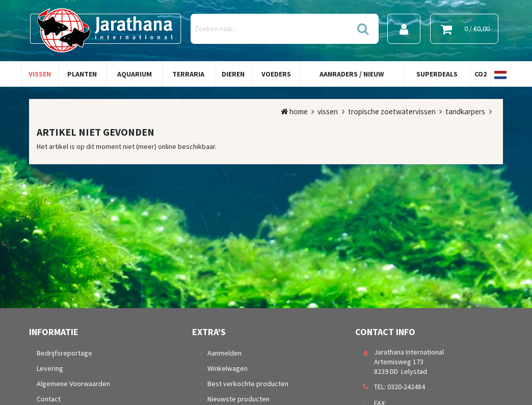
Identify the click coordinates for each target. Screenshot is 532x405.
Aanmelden (224, 353)
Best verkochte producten (248, 384)
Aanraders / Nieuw (352, 74)
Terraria (188, 74)
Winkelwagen (228, 368)
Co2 (481, 74)
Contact (49, 399)
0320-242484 (406, 387)
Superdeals (437, 74)
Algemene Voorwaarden (73, 384)
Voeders (276, 74)
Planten (82, 74)
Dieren (233, 74)
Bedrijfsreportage (64, 353)
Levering (50, 368)
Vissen (40, 74)
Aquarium (135, 74)
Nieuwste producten (238, 399)
